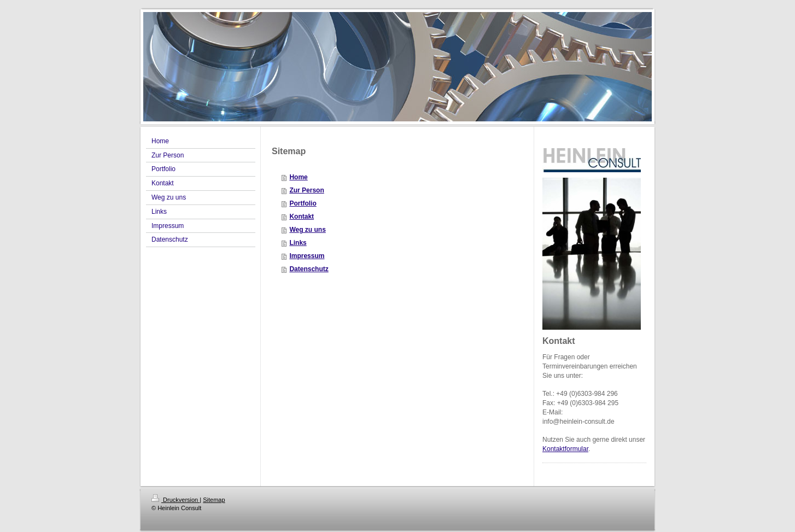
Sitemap (214, 500)
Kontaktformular (565, 449)
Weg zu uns (307, 230)
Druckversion (176, 500)
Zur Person (306, 190)
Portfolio (303, 203)
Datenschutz (309, 269)
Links (298, 243)
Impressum (307, 256)
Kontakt (302, 217)
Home (298, 177)
